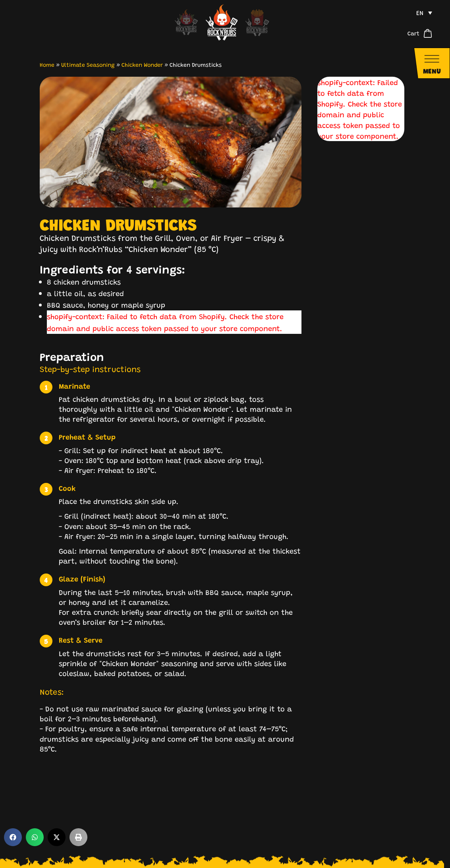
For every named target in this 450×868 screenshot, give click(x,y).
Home (47, 64)
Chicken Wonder (142, 64)
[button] (13, 803)
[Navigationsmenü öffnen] (432, 63)
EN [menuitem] (420, 13)
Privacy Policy (382, 851)
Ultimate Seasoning (88, 64)
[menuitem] (424, 13)
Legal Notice (328, 851)
